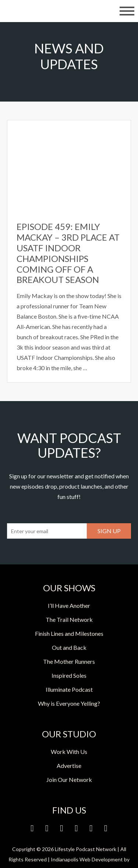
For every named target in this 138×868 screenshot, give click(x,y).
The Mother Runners (69, 661)
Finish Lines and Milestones (69, 633)
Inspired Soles (69, 675)
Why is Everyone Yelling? (69, 703)
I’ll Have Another (69, 605)
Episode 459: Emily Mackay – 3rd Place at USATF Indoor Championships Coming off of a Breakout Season (68, 253)
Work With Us (69, 752)
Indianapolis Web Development (87, 859)
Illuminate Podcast (69, 689)
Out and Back (69, 647)
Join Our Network (69, 780)
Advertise (69, 766)
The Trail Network (69, 619)
